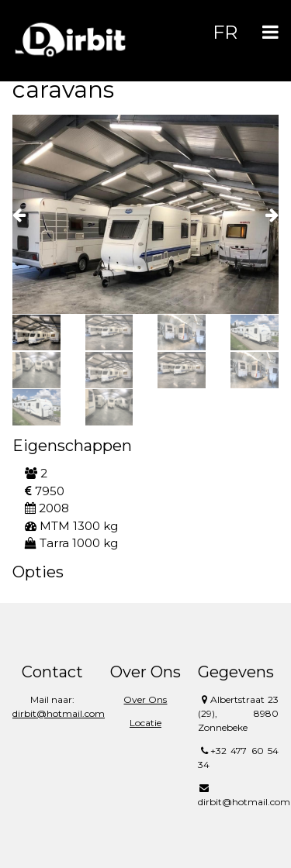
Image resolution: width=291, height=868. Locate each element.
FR (225, 32)
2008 (47, 508)
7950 (45, 491)
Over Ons (145, 699)
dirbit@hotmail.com (59, 713)
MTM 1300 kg (71, 526)
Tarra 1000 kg (71, 543)
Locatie (145, 723)
